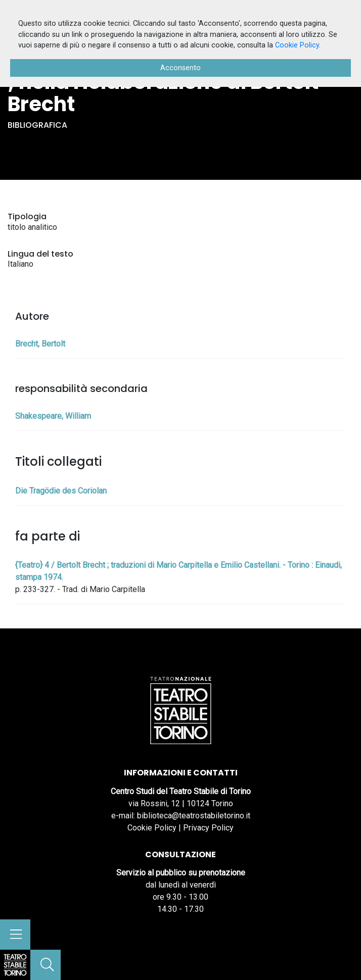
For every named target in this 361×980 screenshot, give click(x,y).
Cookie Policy (152, 828)
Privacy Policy (208, 828)
